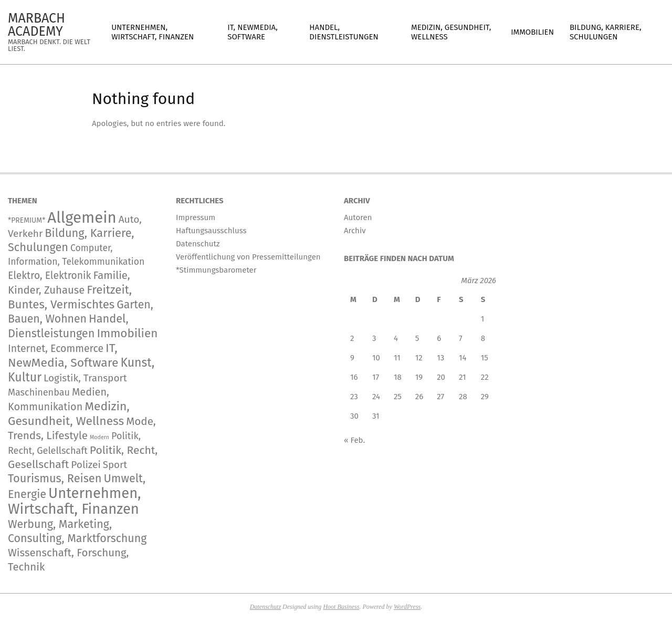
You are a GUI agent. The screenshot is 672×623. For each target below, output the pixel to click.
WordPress (407, 607)
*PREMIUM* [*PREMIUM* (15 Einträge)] (27, 220)
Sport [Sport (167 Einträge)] (115, 465)
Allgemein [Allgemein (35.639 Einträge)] (82, 218)
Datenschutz (265, 607)
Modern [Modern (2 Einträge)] (99, 437)
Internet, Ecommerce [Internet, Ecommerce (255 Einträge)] (56, 349)
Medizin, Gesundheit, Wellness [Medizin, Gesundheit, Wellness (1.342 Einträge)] (69, 414)
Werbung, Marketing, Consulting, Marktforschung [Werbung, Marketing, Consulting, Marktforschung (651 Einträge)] (77, 531)
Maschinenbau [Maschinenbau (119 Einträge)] (39, 392)
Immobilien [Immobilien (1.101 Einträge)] (127, 333)
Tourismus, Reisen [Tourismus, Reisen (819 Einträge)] (55, 479)
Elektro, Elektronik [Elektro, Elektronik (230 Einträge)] (49, 276)
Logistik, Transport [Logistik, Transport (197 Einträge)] (85, 378)
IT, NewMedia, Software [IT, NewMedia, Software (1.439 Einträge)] (63, 355)
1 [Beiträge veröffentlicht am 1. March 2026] (483, 319)
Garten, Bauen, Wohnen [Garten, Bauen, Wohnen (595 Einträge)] (81, 312)
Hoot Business (341, 607)
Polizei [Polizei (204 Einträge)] (86, 465)
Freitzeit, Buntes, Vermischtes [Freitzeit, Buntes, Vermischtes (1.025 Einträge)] (70, 297)
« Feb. (354, 440)
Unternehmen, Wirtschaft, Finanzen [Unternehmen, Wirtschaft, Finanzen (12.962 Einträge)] (75, 501)
